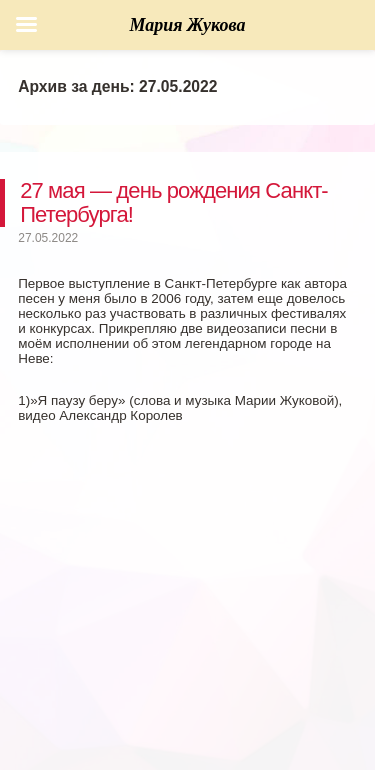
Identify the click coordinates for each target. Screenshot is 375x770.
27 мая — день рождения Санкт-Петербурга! (174, 202)
